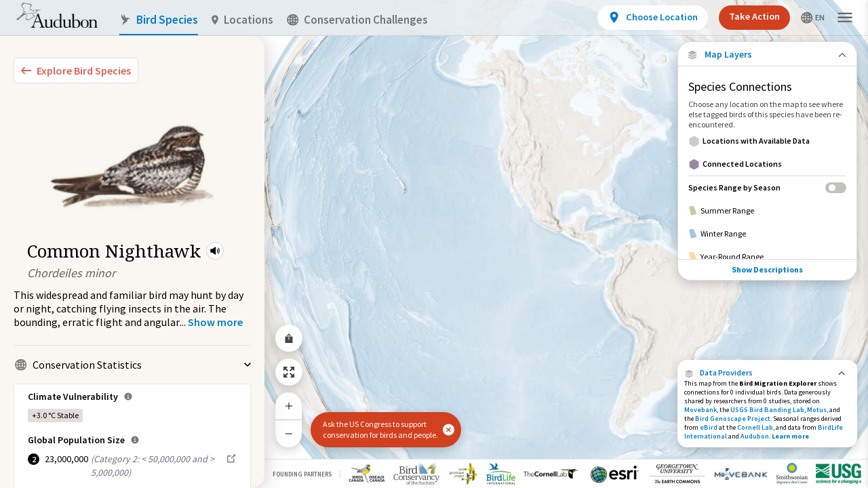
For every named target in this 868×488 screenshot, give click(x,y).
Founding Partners (302, 474)
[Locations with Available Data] (767, 141)
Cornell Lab (755, 427)
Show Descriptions (767, 269)
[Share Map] (289, 338)
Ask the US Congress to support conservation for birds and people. (380, 429)
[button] (215, 251)
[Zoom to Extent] (289, 372)
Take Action (754, 16)
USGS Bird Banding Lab (767, 410)
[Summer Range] (767, 211)
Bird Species (159, 20)
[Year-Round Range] (767, 257)
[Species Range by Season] (767, 187)
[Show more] (215, 322)
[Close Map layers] (767, 55)
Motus (817, 410)
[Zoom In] (289, 406)
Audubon (755, 436)
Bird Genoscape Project (733, 419)
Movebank (701, 410)
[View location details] (653, 18)
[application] (434, 244)
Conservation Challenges (357, 20)
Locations (242, 20)
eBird (709, 427)
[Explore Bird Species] (76, 70)
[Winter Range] (767, 234)
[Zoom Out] (289, 433)
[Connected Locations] (767, 164)
